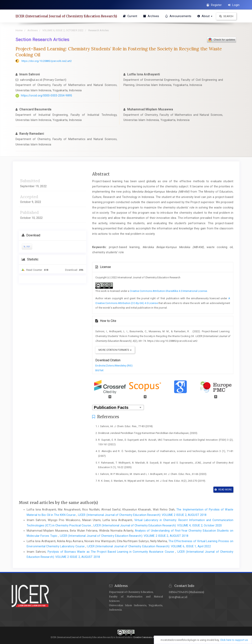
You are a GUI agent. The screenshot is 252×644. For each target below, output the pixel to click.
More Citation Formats (115, 350)
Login (234, 5)
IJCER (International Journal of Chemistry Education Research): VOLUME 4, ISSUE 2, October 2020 (157, 525)
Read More (223, 490)
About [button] (205, 16)
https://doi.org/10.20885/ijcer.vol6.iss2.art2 (47, 61)
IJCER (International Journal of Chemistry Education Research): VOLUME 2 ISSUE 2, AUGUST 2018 (142, 515)
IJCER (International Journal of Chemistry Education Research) (66, 16)
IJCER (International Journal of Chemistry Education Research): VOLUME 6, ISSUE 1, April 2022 (149, 546)
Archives (151, 16)
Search (226, 16)
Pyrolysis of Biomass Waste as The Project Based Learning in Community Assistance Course (111, 552)
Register (214, 5)
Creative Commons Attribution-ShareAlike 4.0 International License (168, 291)
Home (19, 30)
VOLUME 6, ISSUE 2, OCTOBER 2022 (63, 30)
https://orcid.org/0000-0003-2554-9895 (46, 95)
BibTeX (99, 370)
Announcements (178, 16)
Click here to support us (234, 640)
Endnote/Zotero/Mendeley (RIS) (114, 366)
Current (130, 16)
